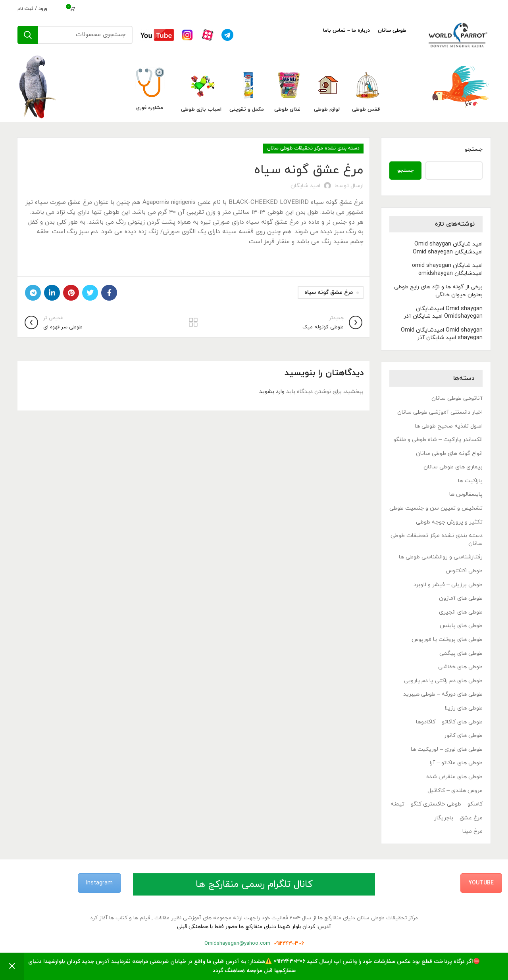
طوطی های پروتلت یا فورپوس (447, 640)
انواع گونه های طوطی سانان (449, 454)
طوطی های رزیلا (464, 708)
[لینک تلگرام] (33, 293)
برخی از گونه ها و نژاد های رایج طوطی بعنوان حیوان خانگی (438, 291)
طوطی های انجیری (461, 612)
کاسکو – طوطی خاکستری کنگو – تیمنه (437, 804)
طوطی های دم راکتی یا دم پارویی (443, 681)
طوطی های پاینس (461, 626)
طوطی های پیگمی (461, 653)
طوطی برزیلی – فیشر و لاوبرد (448, 585)
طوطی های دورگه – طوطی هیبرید (443, 694)
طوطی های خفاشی (460, 667)
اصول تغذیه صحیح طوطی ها (449, 426)
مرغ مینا (472, 831)
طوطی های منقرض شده (454, 777)
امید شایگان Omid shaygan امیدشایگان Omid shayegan (448, 248)
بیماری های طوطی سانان (453, 467)
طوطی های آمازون (461, 598)
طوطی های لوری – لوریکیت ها (447, 749)
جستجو (474, 149)
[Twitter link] (90, 293)
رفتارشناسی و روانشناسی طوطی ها (441, 557)
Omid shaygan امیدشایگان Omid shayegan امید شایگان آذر (442, 334)
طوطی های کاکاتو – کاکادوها (449, 722)
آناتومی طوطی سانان (457, 398)
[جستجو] (75, 35)
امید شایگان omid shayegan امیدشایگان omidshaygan (447, 269)
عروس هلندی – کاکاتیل (455, 791)
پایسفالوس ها (466, 494)
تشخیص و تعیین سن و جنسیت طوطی (436, 508)
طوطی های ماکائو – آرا (456, 763)
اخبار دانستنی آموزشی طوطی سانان (440, 412)
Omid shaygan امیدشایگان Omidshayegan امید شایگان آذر (443, 313)
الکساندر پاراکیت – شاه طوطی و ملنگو (438, 440)
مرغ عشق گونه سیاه (329, 292)
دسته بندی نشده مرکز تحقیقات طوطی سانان (313, 148)
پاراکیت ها (470, 481)
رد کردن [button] (12, 966)
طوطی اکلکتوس (464, 571)
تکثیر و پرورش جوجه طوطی (449, 522)
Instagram (99, 883)
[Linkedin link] (52, 293)
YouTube (481, 883)
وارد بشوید (272, 392)
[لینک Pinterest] (71, 293)
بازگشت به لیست (193, 322)
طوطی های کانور (463, 735)
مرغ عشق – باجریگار (458, 818)
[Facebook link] (109, 293)
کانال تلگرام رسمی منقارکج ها (254, 884)
